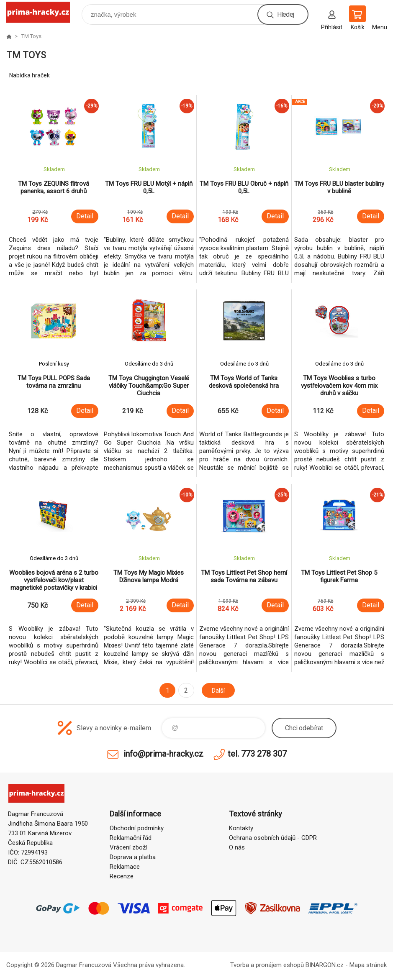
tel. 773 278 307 (257, 754)
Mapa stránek (368, 965)
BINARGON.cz (325, 965)
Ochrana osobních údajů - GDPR (273, 838)
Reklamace (125, 867)
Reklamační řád (131, 838)
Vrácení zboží (128, 847)
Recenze (122, 876)
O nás (237, 847)
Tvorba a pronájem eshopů (267, 965)
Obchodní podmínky (137, 828)
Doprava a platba (133, 857)
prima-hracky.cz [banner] (43, 12)
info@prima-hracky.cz (163, 754)
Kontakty (241, 828)
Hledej (285, 14)
